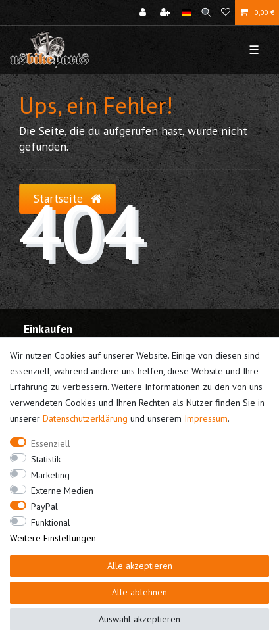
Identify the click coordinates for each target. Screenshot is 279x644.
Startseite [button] (67, 198)
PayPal (44, 507)
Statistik (46, 459)
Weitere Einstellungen (53, 538)
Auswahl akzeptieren (139, 619)
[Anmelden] (144, 12)
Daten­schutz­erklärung (85, 418)
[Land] (187, 12)
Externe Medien (62, 491)
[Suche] (206, 12)
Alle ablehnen (139, 592)
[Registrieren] (166, 12)
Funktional (51, 522)
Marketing (50, 475)
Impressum (206, 418)
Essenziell (51, 443)
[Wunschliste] (226, 12)
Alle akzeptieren (140, 566)
